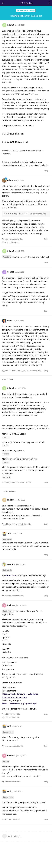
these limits (11, 575)
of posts (26, 3)
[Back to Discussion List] (3, 3)
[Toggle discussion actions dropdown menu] (49, 3)
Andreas (9, 732)
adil (7, 761)
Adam (8, 257)
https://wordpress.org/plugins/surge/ (19, 704)
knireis (8, 540)
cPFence (9, 611)
